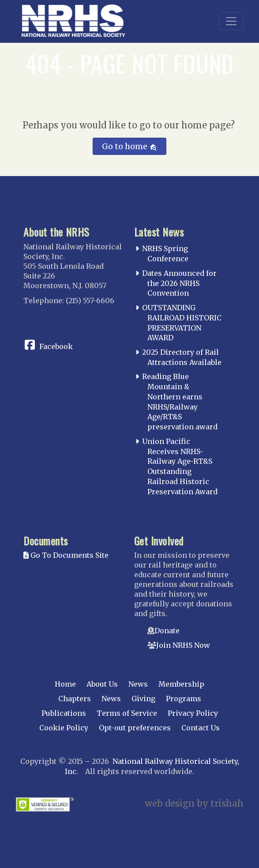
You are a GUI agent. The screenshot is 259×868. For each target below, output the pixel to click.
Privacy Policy (193, 713)
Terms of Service (127, 713)
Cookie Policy (64, 728)
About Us (102, 684)
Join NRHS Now (183, 645)
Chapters (75, 699)
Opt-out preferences (135, 728)
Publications (64, 713)
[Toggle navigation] (231, 21)
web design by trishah (194, 803)
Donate (167, 631)
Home (65, 684)
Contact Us (201, 728)
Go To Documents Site (66, 555)
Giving (143, 699)
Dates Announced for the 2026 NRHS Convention (179, 283)
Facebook (56, 346)
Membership (181, 684)
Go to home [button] (129, 146)
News (138, 684)
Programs (184, 699)
